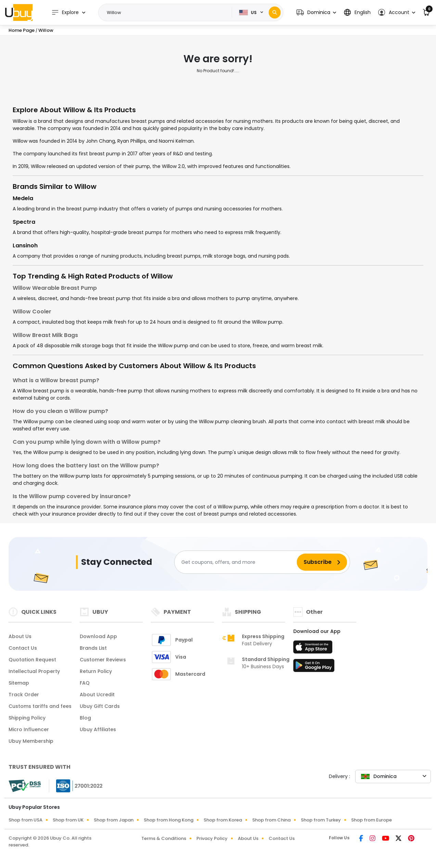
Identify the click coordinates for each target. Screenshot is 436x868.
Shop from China (271, 820)
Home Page (22, 30)
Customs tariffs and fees (40, 706)
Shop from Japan (114, 820)
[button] (316, 12)
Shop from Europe (371, 820)
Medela (23, 198)
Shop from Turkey (321, 820)
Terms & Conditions (164, 838)
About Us (20, 636)
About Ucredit (97, 695)
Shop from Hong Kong (169, 820)
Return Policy (96, 671)
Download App (98, 636)
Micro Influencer (29, 729)
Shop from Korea (223, 820)
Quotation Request (32, 660)
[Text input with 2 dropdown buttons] (167, 13)
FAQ (85, 683)
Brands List (93, 648)
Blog (85, 718)
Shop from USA (25, 820)
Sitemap (19, 683)
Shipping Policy (27, 718)
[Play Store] (314, 668)
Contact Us (23, 648)
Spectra (24, 222)
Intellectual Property (34, 671)
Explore (65, 12)
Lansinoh (25, 245)
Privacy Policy (212, 838)
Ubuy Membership (31, 741)
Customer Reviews (103, 660)
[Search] (275, 12)
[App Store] (314, 649)
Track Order (24, 695)
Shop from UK (68, 820)
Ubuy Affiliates (98, 729)
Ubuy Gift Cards (100, 706)
